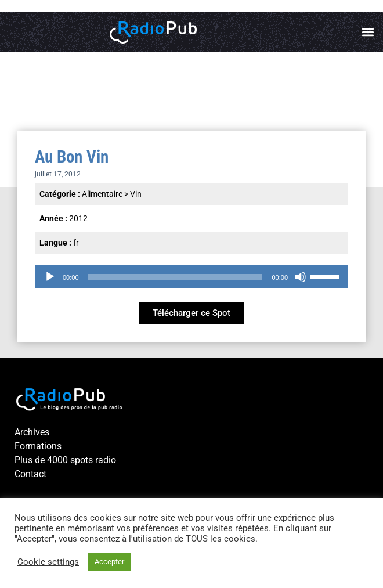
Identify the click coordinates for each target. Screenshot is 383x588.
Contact (30, 474)
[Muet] (301, 277)
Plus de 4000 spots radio (65, 460)
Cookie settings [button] (48, 562)
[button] (368, 32)
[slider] (176, 277)
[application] (191, 277)
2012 (78, 218)
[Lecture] (50, 277)
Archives (32, 432)
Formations (38, 446)
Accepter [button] (109, 562)
